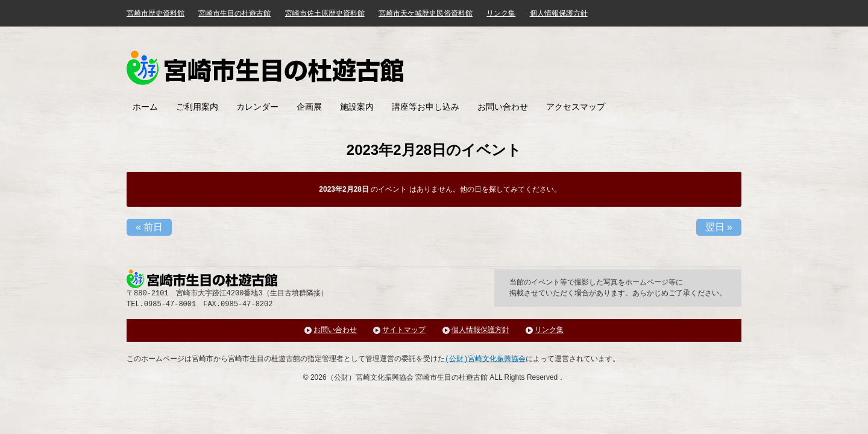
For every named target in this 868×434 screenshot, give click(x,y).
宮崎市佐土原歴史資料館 (325, 13)
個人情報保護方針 (559, 13)
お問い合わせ (503, 107)
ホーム (145, 107)
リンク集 (501, 13)
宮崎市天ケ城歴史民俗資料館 (426, 13)
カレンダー (257, 107)
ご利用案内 (197, 107)
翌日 (719, 227)
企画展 (309, 107)
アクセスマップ (576, 107)
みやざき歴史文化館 (265, 68)
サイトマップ (404, 330)
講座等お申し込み (426, 107)
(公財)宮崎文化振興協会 (485, 359)
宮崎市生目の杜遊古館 (234, 13)
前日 (149, 227)
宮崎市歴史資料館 (156, 13)
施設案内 (357, 107)
